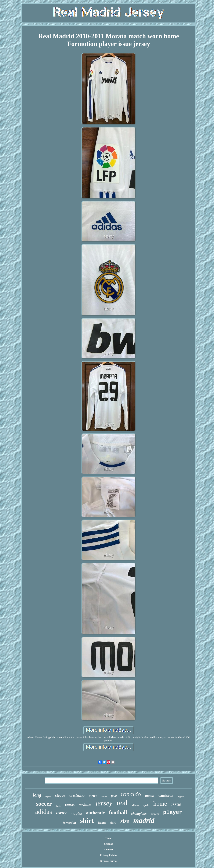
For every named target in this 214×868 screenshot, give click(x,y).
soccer (44, 804)
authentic (95, 813)
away (61, 813)
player (173, 813)
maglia (76, 813)
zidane (136, 805)
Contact (109, 850)
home (160, 804)
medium (85, 805)
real (122, 803)
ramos (70, 805)
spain (146, 805)
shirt (87, 820)
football (118, 812)
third (113, 823)
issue (176, 804)
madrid (144, 820)
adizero (155, 814)
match (150, 796)
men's (93, 796)
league (102, 823)
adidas (43, 812)
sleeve (60, 795)
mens (104, 796)
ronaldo (131, 794)
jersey (104, 803)
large (58, 806)
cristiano (77, 795)
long (37, 795)
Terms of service (109, 861)
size (125, 821)
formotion (69, 823)
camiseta (166, 795)
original (181, 797)
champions (139, 814)
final (114, 796)
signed (48, 797)
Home (109, 838)
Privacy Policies (109, 855)
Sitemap (109, 844)
